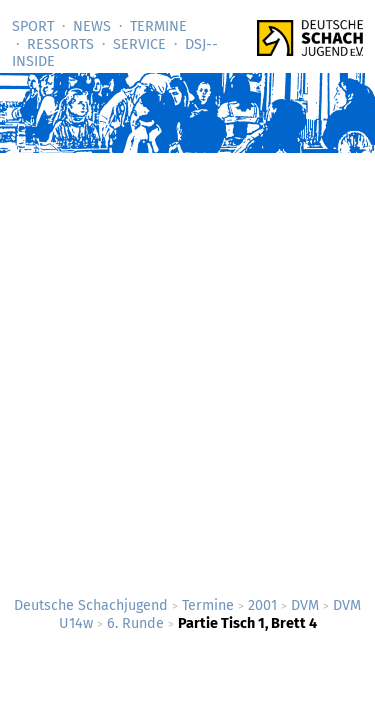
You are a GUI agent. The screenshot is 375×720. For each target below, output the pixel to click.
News (92, 26)
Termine (158, 26)
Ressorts (60, 44)
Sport (33, 26)
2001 (262, 605)
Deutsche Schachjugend (91, 605)
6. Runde (135, 623)
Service (139, 44)
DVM (305, 605)
